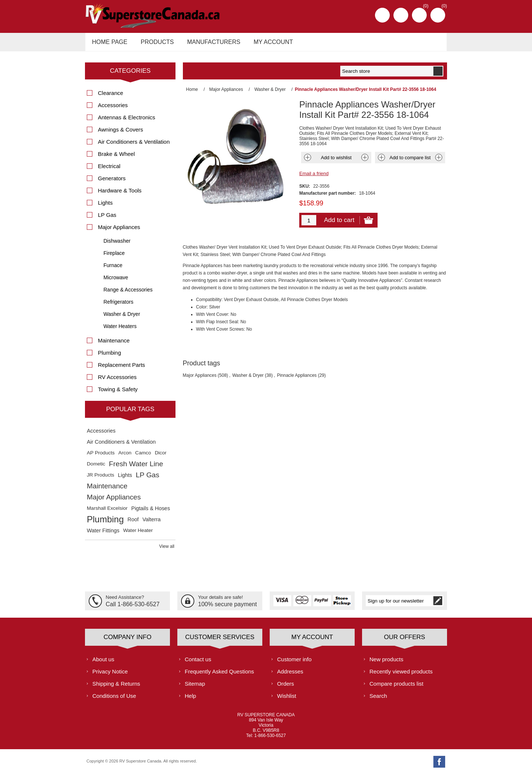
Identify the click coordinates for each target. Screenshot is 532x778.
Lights (105, 207)
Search (378, 699)
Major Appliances (200, 379)
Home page (109, 44)
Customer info (294, 663)
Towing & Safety (118, 393)
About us (103, 663)
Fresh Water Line (136, 468)
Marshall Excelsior (107, 512)
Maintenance (114, 344)
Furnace (113, 269)
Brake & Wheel (116, 158)
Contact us (198, 663)
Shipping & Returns (116, 687)
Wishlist (287, 699)
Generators (112, 182)
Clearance (110, 97)
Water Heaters (120, 330)
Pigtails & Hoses (151, 512)
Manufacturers (209, 44)
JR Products (100, 479)
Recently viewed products (401, 675)
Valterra (151, 523)
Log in (401, 15)
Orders (286, 687)
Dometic (96, 468)
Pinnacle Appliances (297, 379)
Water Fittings (103, 535)
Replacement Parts (122, 369)
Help (190, 699)
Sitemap (195, 687)
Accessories (113, 109)
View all (167, 550)
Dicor (161, 457)
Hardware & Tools (120, 194)
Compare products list (396, 687)
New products (386, 663)
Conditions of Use (114, 699)
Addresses (290, 675)
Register (382, 15)
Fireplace (114, 257)
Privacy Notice (110, 675)
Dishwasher (117, 245)
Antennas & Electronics (127, 121)
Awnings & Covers (120, 134)
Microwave (116, 281)
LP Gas (107, 219)
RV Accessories (117, 381)
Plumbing (110, 357)
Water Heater (138, 534)
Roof (133, 523)
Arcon (125, 457)
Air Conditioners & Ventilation (134, 146)
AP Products (101, 457)
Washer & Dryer (248, 379)
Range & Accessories (128, 294)
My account (267, 44)
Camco (143, 457)
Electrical (109, 170)
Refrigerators (118, 306)
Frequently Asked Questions (219, 675)
